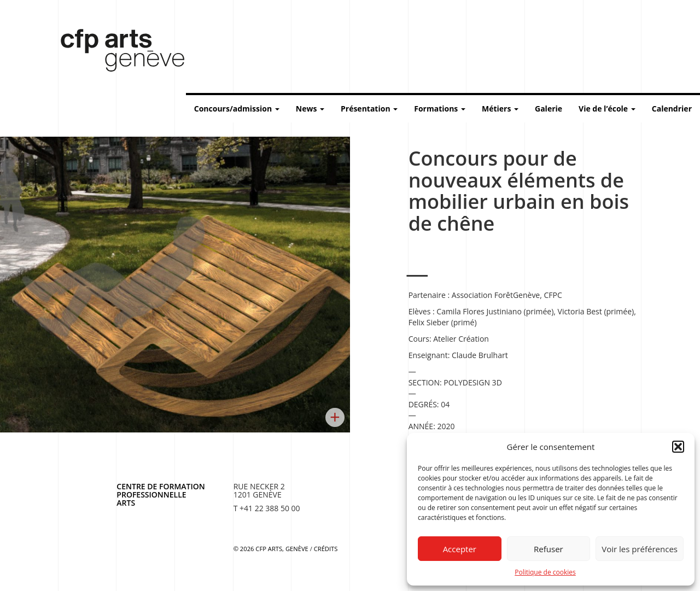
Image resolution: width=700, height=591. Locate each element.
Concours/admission (237, 109)
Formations (440, 109)
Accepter (460, 549)
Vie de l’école (607, 109)
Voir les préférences (640, 549)
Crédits (326, 549)
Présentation (369, 109)
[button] (678, 447)
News (310, 109)
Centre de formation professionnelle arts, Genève (116, 52)
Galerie (549, 109)
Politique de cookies (545, 572)
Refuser (549, 549)
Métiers (500, 109)
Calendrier (672, 109)
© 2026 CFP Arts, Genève (271, 549)
